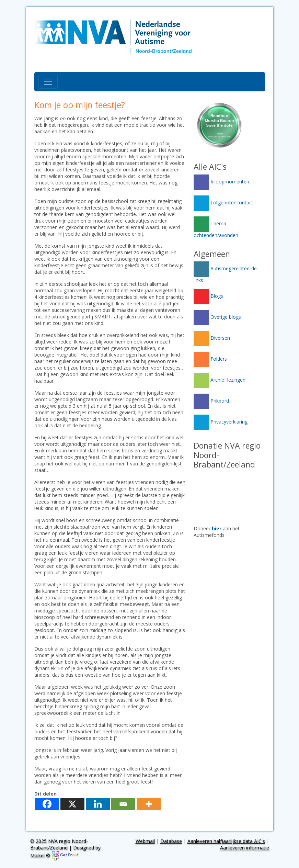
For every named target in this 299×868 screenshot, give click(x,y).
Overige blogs (217, 317)
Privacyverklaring (221, 422)
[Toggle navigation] (48, 82)
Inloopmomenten (221, 182)
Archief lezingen (220, 380)
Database (171, 841)
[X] (72, 804)
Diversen (212, 338)
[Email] (123, 804)
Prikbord (211, 401)
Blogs (208, 296)
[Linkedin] (98, 804)
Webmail (145, 841)
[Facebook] (47, 804)
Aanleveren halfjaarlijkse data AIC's (226, 841)
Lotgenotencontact (223, 202)
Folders (210, 359)
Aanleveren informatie (245, 848)
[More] (149, 804)
